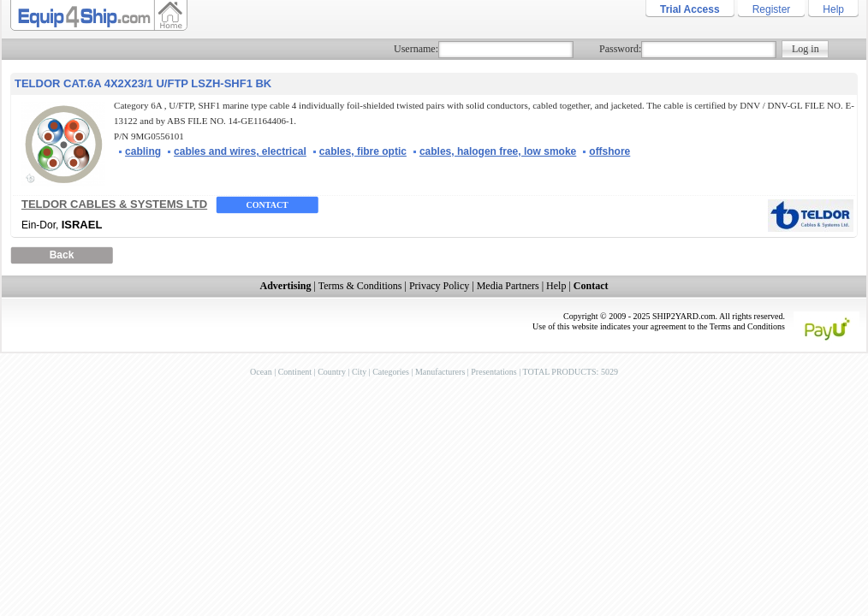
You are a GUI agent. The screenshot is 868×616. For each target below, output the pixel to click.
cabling (143, 151)
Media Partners (508, 286)
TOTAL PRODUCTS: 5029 (570, 372)
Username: (416, 49)
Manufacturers (440, 372)
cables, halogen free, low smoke (498, 151)
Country (332, 372)
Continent (295, 372)
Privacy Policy (439, 286)
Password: (620, 49)
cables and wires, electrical (240, 151)
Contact (268, 205)
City (359, 372)
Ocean (261, 372)
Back (62, 255)
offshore (609, 151)
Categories (391, 372)
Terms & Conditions (360, 286)
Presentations (493, 372)
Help (833, 9)
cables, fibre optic (363, 151)
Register (772, 9)
